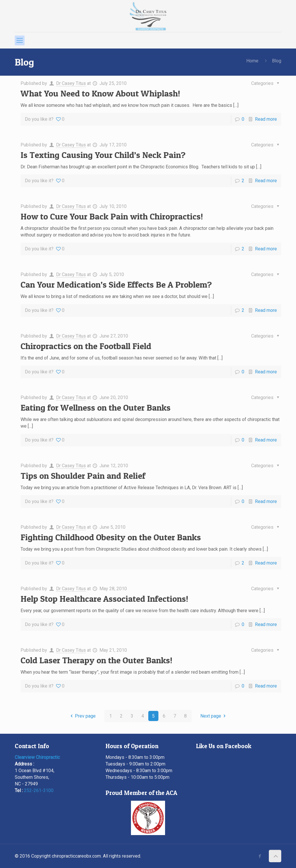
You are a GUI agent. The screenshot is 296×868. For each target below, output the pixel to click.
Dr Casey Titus (71, 83)
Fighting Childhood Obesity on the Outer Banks (111, 537)
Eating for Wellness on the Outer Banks (96, 407)
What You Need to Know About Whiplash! (100, 93)
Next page (214, 716)
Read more (266, 119)
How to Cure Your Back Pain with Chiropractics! (112, 216)
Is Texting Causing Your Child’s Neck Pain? (103, 155)
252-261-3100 (39, 790)
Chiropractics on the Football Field (86, 346)
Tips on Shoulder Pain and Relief (83, 476)
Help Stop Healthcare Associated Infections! (104, 599)
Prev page (82, 716)
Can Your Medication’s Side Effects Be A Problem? (116, 284)
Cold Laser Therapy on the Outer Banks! (96, 660)
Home (252, 61)
